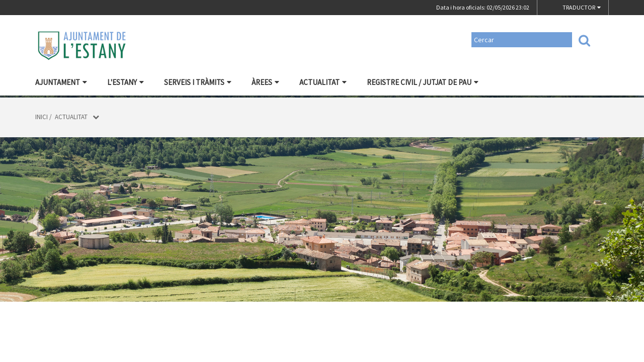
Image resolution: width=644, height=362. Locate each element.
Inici (42, 117)
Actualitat (323, 82)
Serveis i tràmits (198, 82)
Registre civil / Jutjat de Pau (423, 82)
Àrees (265, 82)
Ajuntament (61, 82)
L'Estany (126, 82)
